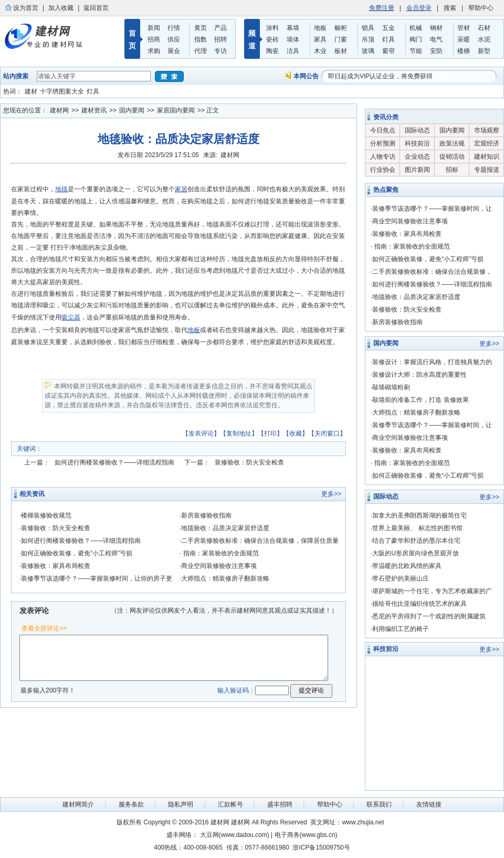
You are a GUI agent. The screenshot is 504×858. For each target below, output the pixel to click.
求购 (154, 51)
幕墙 (293, 28)
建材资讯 (94, 110)
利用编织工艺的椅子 (401, 629)
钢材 (436, 28)
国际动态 (417, 130)
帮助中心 (481, 8)
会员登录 (419, 8)
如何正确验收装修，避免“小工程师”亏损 (77, 553)
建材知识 (487, 157)
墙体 (293, 39)
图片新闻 (417, 170)
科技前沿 (417, 143)
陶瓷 (272, 51)
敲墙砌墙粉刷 (391, 387)
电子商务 (287, 835)
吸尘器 (71, 317)
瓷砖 (272, 39)
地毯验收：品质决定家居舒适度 (225, 528)
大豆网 (209, 835)
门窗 (341, 39)
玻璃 (368, 51)
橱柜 (341, 28)
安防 (436, 51)
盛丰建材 (50, 39)
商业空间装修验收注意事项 (219, 566)
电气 (436, 39)
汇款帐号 (230, 804)
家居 (181, 189)
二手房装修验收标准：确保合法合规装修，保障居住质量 (260, 541)
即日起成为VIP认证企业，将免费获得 (380, 76)
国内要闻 (132, 110)
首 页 (132, 39)
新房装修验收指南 (206, 515)
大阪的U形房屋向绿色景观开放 (416, 553)
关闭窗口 (327, 433)
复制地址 (239, 433)
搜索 (450, 8)
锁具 (368, 28)
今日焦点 (383, 130)
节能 (416, 51)
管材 (464, 28)
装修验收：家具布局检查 (56, 566)
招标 (452, 170)
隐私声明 (181, 804)
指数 (201, 39)
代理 (201, 51)
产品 (220, 28)
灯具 (388, 39)
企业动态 (417, 157)
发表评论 (201, 433)
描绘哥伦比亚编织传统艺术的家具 (419, 604)
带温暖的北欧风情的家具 (407, 566)
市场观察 (487, 130)
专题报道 (487, 170)
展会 (174, 51)
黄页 (201, 28)
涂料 (272, 28)
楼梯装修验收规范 (46, 515)
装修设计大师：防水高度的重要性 (419, 375)
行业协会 (383, 170)
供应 (174, 39)
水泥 (484, 39)
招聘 (220, 39)
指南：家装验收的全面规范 (220, 553)
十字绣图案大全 (62, 91)
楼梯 (464, 51)
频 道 (252, 39)
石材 (484, 28)
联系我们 (379, 804)
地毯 (61, 189)
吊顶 (368, 39)
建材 (31, 91)
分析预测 (383, 143)
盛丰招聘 (280, 804)
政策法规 (452, 143)
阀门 (416, 39)
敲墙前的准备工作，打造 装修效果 (420, 400)
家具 (320, 39)
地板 (320, 28)
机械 (416, 28)
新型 (484, 51)
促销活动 (452, 157)
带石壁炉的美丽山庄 (401, 578)
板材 (341, 51)
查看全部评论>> (44, 628)
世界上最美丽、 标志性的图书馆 (417, 528)
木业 (320, 51)
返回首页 (96, 8)
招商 (154, 39)
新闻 (154, 28)
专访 (220, 51)
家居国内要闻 (176, 110)
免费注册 (382, 8)
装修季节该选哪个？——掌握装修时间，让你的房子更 (97, 578)
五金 (388, 28)
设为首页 (26, 8)
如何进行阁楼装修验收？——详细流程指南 (114, 462)
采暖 (464, 39)
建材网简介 (78, 804)
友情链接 (429, 804)
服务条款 (131, 804)
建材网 (59, 110)
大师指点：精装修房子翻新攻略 (225, 578)
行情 (174, 28)
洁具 (293, 51)
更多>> (331, 494)
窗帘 (388, 51)
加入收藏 (61, 8)
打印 (270, 433)
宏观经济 (487, 143)
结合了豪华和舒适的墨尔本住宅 (416, 541)
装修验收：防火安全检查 (249, 462)
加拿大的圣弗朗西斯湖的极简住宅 (419, 515)
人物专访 (383, 157)
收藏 (296, 433)
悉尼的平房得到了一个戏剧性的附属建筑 (429, 616)
